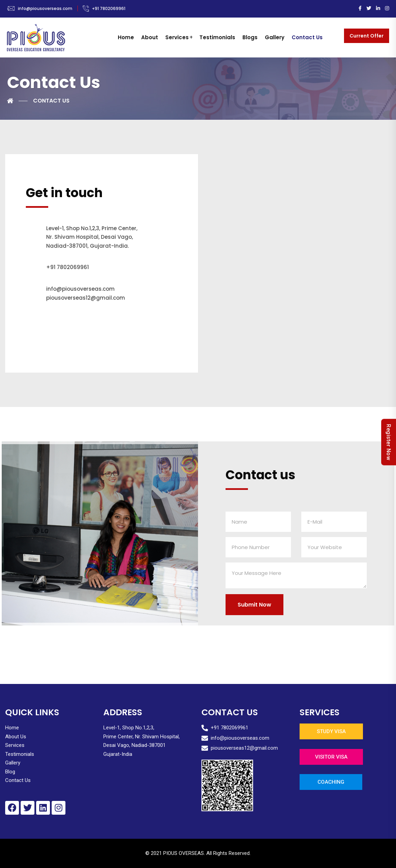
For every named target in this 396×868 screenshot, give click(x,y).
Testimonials (217, 37)
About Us (16, 737)
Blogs (250, 37)
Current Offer (367, 36)
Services (177, 37)
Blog (10, 772)
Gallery (275, 37)
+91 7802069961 (109, 8)
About (150, 37)
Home (126, 37)
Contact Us (307, 37)
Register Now (389, 442)
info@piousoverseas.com (45, 8)
